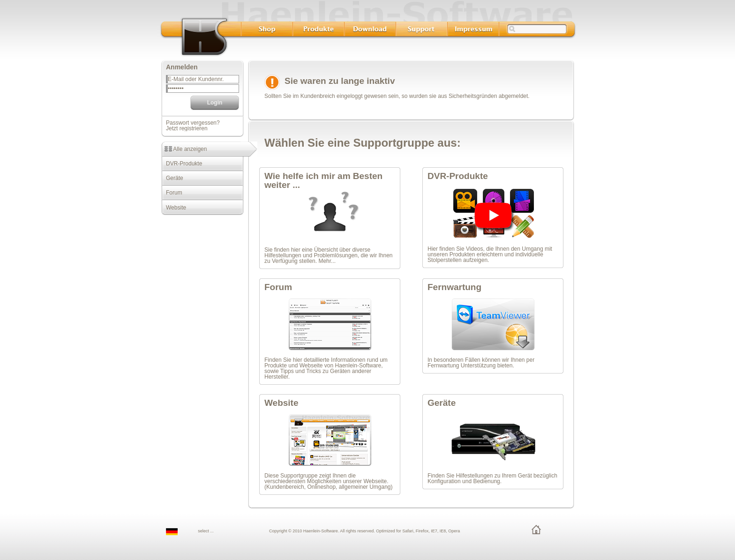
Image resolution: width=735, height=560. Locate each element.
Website (174, 208)
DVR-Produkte (182, 164)
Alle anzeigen (184, 149)
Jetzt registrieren (187, 128)
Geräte (172, 178)
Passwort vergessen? (193, 123)
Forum (172, 193)
